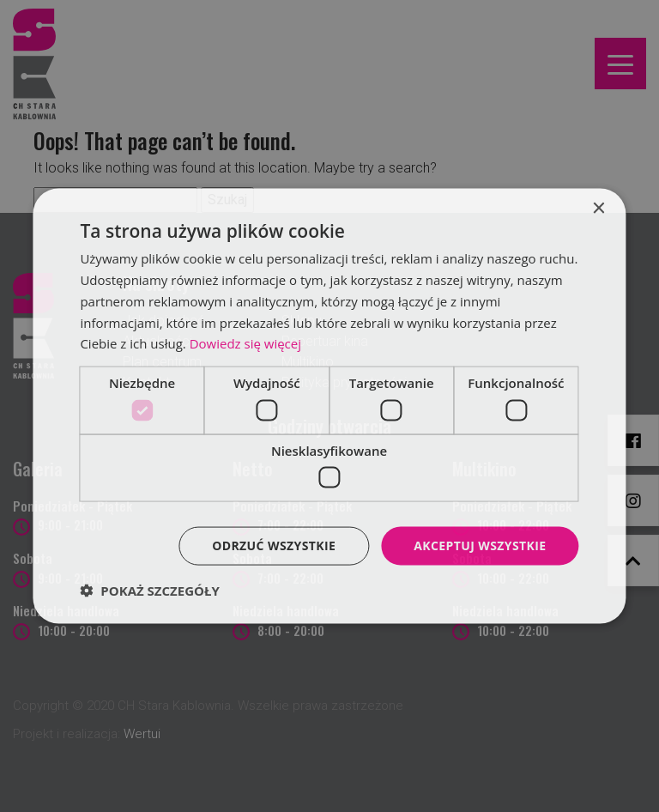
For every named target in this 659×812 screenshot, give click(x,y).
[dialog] (329, 406)
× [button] (599, 209)
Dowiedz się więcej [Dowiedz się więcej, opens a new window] (245, 343)
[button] (149, 590)
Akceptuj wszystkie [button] (480, 545)
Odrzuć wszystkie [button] (274, 545)
